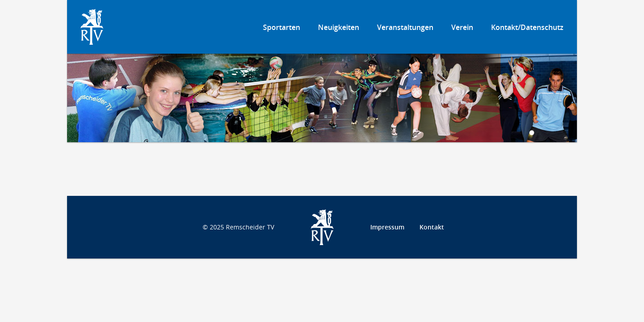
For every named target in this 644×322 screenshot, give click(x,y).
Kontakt (432, 227)
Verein (462, 27)
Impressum (387, 227)
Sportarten (282, 27)
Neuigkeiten (339, 27)
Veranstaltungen (405, 27)
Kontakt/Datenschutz (527, 27)
